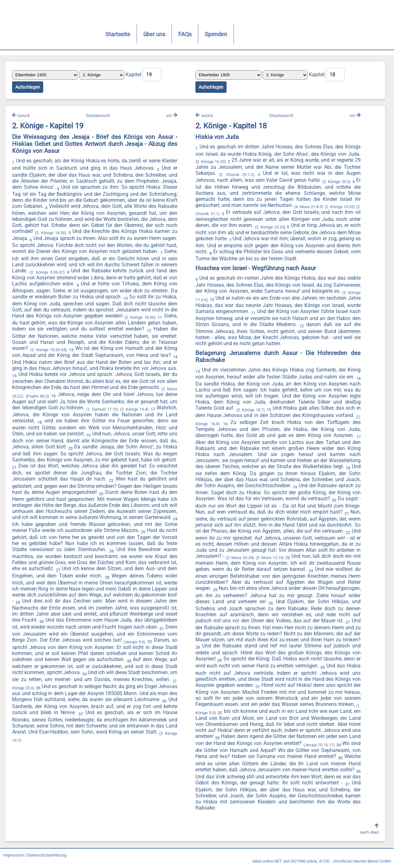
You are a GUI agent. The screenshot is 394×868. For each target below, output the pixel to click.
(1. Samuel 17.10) (29, 415)
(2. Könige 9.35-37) (103, 273)
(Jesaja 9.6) (119, 647)
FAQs (159, 34)
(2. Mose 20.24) (240, 558)
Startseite (92, 34)
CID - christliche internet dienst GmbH (357, 862)
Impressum (14, 856)
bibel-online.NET (267, 862)
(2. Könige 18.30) (68, 324)
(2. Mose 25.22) (99, 396)
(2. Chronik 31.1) (210, 214)
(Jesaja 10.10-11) (319, 745)
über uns (128, 34)
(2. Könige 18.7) (250, 410)
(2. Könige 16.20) (211, 162)
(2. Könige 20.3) (336, 182)
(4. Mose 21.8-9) (312, 207)
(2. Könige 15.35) (344, 207)
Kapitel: (135, 75)
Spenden (190, 34)
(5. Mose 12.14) (270, 558)
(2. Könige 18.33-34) (114, 350)
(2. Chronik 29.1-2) (237, 175)
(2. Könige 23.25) (270, 227)
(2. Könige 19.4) (60, 415)
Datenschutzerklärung (47, 856)
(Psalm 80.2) (127, 396)
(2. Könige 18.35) (62, 233)
